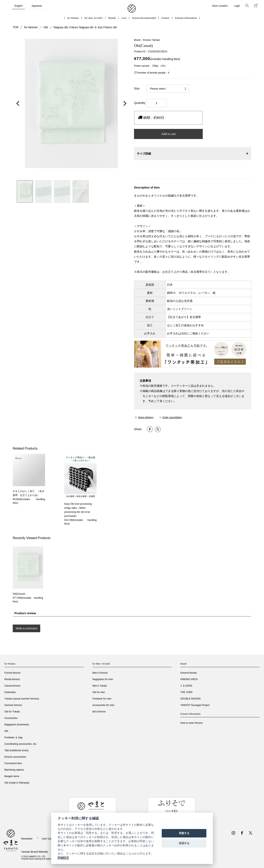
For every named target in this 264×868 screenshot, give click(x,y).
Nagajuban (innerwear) (17, 725)
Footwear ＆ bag (13, 737)
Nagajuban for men (103, 679)
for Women (73, 18)
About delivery (146, 417)
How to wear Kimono (192, 723)
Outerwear (10, 692)
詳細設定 (63, 858)
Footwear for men (102, 699)
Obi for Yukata (12, 712)
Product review (25, 613)
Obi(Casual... (20, 594)
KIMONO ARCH (189, 679)
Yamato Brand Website (34, 852)
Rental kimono (12, 679)
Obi (46, 27)
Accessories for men (103, 705)
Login (237, 6)
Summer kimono (13, 705)
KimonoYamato (188, 673)
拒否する (184, 843)
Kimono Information (186, 18)
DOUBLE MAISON (190, 699)
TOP (16, 27)
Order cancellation (172, 417)
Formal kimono (12, 673)
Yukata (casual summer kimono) (22, 699)
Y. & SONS (186, 686)
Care (124, 18)
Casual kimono (12, 686)
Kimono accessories (15, 757)
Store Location (220, 6)
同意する (184, 833)
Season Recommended (144, 18)
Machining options (14, 770)
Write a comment (26, 628)
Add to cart (168, 134)
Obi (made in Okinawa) (17, 783)
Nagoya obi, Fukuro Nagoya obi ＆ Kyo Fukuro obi (85, 27)
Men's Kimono (100, 673)
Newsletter (27, 839)
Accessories (11, 718)
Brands (112, 18)
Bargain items (12, 776)
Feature (165, 18)
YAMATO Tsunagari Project (195, 705)
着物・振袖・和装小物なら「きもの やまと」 (132, 9)
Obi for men (99, 692)
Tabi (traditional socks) (16, 750)
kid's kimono (99, 712)
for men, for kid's (94, 18)
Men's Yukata (100, 686)
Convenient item (13, 763)
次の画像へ (124, 103)
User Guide (48, 839)
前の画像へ (19, 103)
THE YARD (186, 692)
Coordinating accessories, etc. (21, 744)
